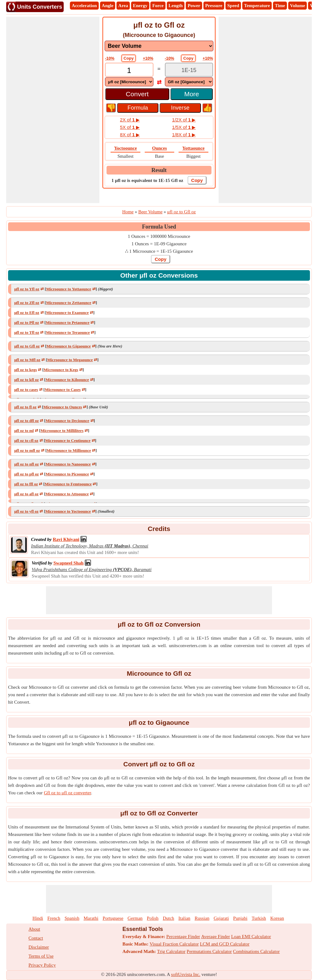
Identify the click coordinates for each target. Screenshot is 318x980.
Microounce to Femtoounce (68, 484)
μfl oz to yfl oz (26, 511)
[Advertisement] (53, 110)
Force (158, 6)
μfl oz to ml (24, 431)
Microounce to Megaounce (70, 360)
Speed (233, 6)
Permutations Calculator (209, 951)
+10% (148, 58)
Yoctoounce (125, 148)
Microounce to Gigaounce (69, 346)
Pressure (214, 6)
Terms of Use (41, 956)
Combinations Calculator (256, 951)
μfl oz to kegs (26, 370)
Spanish (72, 918)
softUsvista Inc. (186, 974)
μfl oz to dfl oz (27, 421)
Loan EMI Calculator (251, 937)
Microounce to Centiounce (68, 440)
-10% (110, 58)
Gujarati (221, 918)
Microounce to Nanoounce (68, 464)
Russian (202, 918)
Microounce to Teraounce (68, 332)
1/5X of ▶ (184, 127)
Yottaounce (193, 148)
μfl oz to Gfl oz (27, 346)
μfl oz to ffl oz (26, 484)
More (192, 94)
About (34, 929)
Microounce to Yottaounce (68, 289)
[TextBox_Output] (189, 70)
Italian (184, 918)
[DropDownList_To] (189, 82)
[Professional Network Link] (66, 539)
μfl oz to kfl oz (27, 380)
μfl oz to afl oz (26, 494)
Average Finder (216, 937)
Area (123, 6)
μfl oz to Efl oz (27, 313)
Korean (277, 918)
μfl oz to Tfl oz (27, 332)
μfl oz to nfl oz (27, 464)
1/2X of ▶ (184, 120)
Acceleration (84, 6)
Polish (153, 918)
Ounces (160, 148)
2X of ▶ (130, 120)
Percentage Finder (183, 937)
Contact (36, 938)
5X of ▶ (130, 127)
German (135, 918)
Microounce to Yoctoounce (68, 511)
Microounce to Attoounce (67, 494)
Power (194, 6)
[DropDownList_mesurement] (159, 46)
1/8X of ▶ (184, 135)
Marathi (91, 918)
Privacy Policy (42, 965)
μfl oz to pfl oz (27, 474)
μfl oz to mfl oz (27, 450)
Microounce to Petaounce (68, 322)
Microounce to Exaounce (67, 313)
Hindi (38, 918)
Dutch (168, 918)
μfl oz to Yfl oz (27, 289)
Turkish (259, 918)
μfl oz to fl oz (25, 407)
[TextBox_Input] (129, 70)
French (54, 918)
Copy (129, 58)
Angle (108, 6)
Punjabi (240, 918)
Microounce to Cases (63, 390)
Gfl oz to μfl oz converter (67, 793)
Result (159, 170)
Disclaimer (39, 947)
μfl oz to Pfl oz (27, 322)
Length (176, 6)
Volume (298, 6)
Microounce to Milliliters (62, 431)
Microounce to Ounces (63, 407)
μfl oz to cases (26, 390)
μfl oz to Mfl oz (27, 360)
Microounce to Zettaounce (69, 303)
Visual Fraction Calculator (174, 944)
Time (280, 6)
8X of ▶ (130, 135)
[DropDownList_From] (129, 82)
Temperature (257, 6)
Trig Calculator (171, 951)
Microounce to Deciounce (68, 421)
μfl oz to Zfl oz (27, 303)
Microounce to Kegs (61, 370)
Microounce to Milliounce (69, 450)
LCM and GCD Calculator (225, 944)
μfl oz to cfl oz (26, 440)
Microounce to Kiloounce (67, 380)
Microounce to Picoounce (67, 474)
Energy (140, 6)
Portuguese (113, 918)
